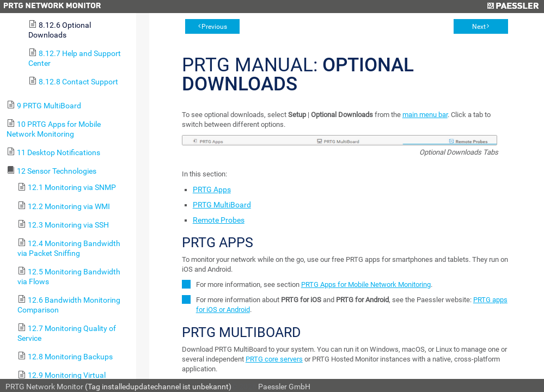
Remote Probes (219, 220)
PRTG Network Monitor (44, 387)
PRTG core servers (274, 359)
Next (479, 27)
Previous (214, 27)
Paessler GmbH (284, 387)
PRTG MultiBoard (222, 205)
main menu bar (425, 115)
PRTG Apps (212, 189)
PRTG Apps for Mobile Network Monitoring (366, 284)
